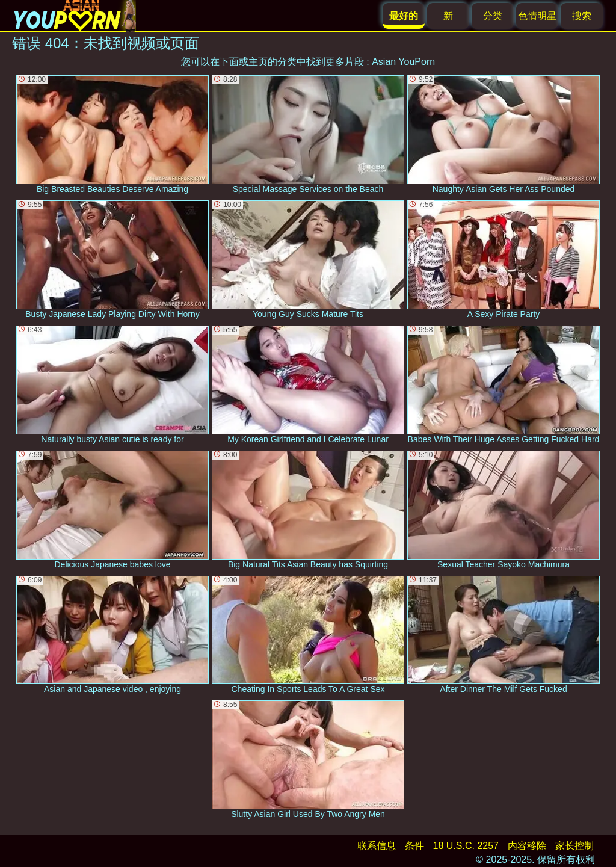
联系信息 (377, 846)
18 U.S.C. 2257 (466, 846)
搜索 (582, 16)
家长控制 (574, 846)
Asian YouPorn (403, 62)
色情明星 (537, 16)
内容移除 (527, 846)
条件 (414, 846)
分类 (493, 16)
